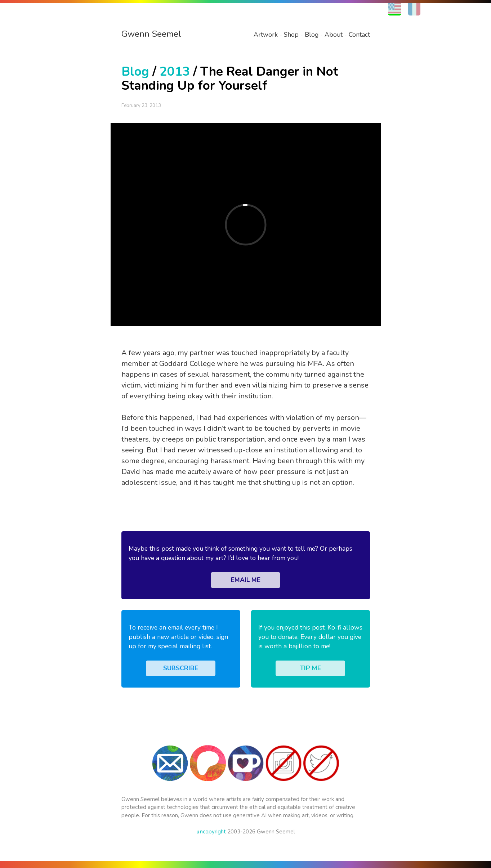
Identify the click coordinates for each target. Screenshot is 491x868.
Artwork (266, 35)
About (334, 35)
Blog (312, 35)
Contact (359, 35)
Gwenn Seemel (151, 34)
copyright (211, 832)
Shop (291, 35)
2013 (175, 71)
